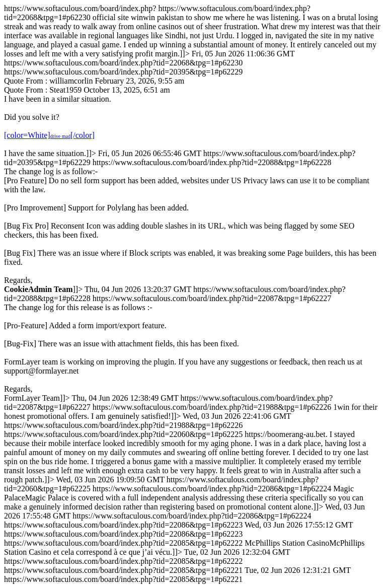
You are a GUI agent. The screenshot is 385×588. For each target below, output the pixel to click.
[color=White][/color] (49, 135)
